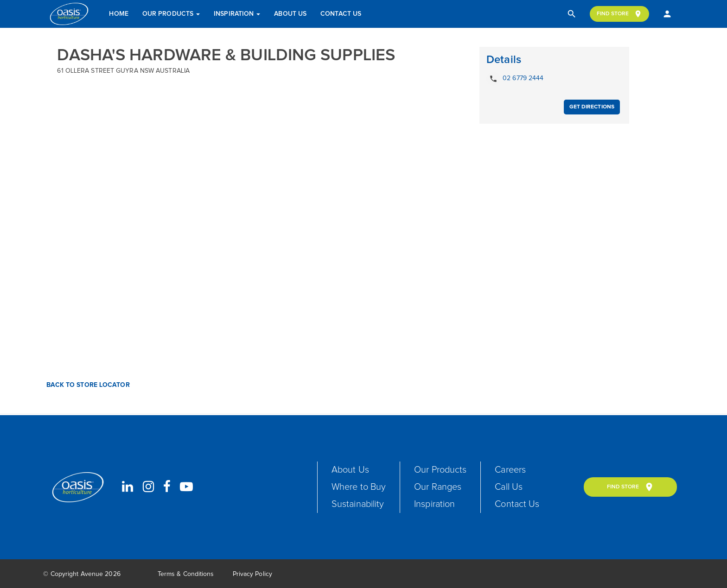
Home (118, 14)
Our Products (171, 14)
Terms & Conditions (186, 574)
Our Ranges (438, 487)
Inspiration (237, 14)
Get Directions (592, 107)
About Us (290, 14)
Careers (510, 470)
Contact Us (341, 14)
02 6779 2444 (515, 79)
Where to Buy (359, 487)
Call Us (509, 487)
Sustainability (358, 504)
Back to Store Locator (87, 385)
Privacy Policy (252, 574)
